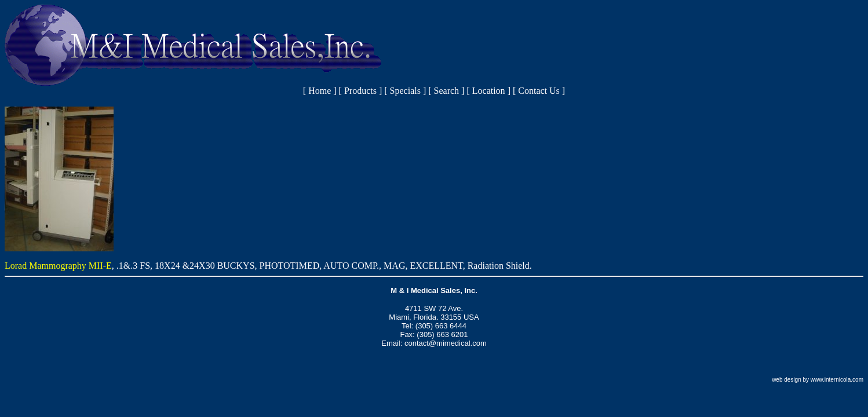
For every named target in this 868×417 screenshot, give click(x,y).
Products (360, 91)
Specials (405, 91)
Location (489, 91)
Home (320, 91)
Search (447, 91)
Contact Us (539, 91)
